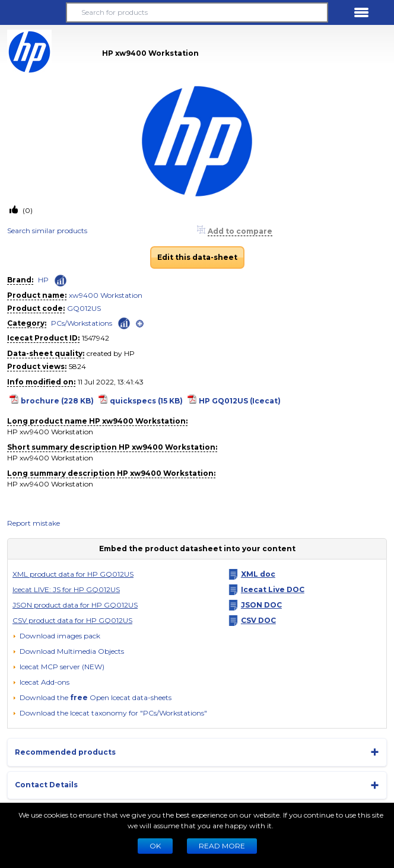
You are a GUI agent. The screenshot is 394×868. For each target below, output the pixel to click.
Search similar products (47, 230)
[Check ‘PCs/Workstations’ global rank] (124, 322)
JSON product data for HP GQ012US (75, 605)
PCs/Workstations (82, 323)
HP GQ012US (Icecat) (240, 401)
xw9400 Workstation (106, 295)
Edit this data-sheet (197, 257)
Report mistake (34, 523)
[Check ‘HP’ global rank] (61, 281)
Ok (155, 846)
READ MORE (222, 846)
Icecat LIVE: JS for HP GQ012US (66, 589)
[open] (140, 324)
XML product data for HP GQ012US (73, 574)
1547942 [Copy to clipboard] (96, 338)
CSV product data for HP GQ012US (72, 620)
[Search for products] (197, 12)
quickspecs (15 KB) (146, 401)
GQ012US (84, 308)
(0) (27, 210)
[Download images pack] (56, 636)
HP (43, 280)
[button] (33, 12)
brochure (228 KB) (57, 401)
